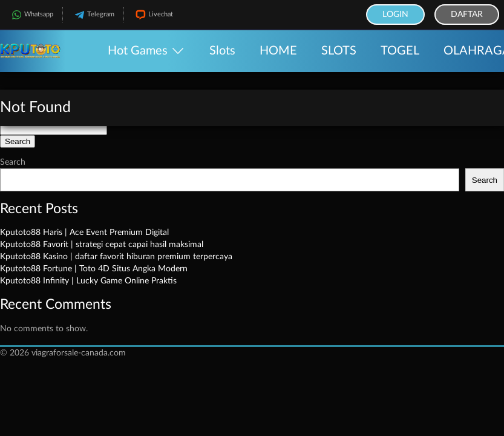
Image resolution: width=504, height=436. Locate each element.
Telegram (93, 15)
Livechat (153, 15)
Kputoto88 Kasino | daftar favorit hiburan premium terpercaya (116, 257)
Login (395, 15)
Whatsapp (31, 15)
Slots (222, 51)
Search (13, 162)
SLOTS (339, 51)
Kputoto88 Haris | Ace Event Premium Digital (84, 233)
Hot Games (138, 51)
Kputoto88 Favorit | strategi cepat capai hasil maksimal (102, 245)
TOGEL (400, 51)
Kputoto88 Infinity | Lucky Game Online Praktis (88, 281)
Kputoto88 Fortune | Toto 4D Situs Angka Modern (94, 269)
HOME (278, 51)
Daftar (467, 15)
